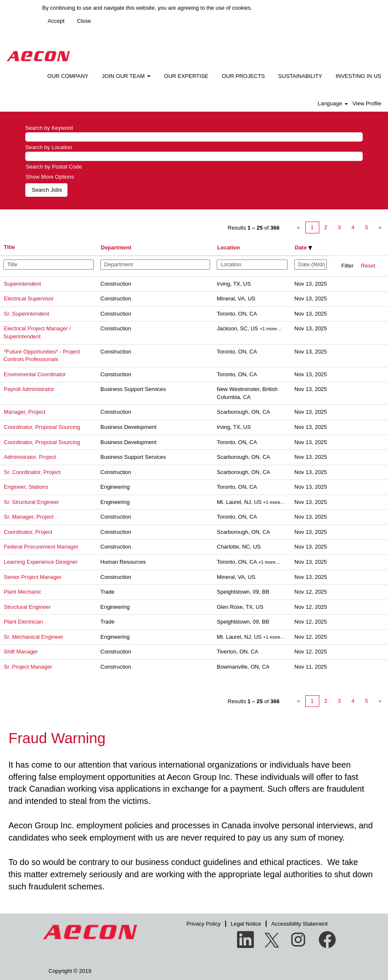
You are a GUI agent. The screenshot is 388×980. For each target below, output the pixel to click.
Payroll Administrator (29, 389)
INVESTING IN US (358, 76)
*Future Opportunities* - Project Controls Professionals (42, 356)
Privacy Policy (203, 924)
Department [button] (116, 248)
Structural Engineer (27, 607)
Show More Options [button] (50, 177)
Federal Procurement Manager (41, 547)
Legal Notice (246, 924)
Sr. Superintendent (27, 314)
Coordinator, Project (28, 532)
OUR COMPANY (68, 76)
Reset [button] (368, 266)
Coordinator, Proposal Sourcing (42, 427)
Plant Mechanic (23, 592)
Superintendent (22, 284)
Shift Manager (21, 652)
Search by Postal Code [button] (54, 167)
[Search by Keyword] (194, 137)
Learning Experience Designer (41, 562)
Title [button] (9, 247)
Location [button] (229, 248)
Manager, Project (24, 412)
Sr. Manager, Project (29, 517)
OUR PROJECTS (243, 76)
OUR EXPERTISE (186, 76)
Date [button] (303, 248)
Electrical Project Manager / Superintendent (37, 332)
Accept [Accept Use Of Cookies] (56, 21)
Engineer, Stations (26, 487)
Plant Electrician (23, 622)
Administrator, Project (30, 457)
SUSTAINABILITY (300, 76)
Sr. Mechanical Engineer (34, 637)
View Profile (367, 103)
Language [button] (333, 103)
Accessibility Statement (299, 924)
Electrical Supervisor (29, 299)
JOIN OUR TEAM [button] (126, 76)
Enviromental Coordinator (35, 374)
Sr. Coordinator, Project (32, 472)
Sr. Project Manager (28, 667)
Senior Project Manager (33, 577)
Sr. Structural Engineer (31, 502)
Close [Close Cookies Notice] (84, 21)
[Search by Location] (194, 157)
